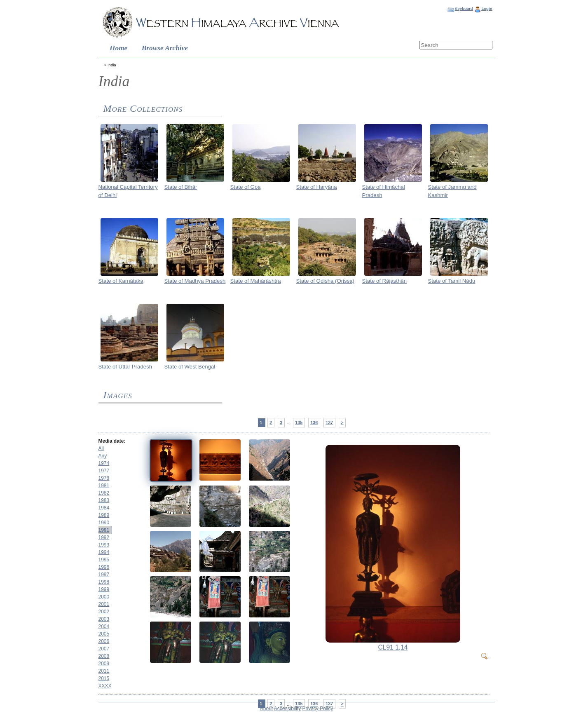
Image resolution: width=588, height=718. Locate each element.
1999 (104, 589)
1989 (104, 515)
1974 (104, 463)
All (101, 448)
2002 (104, 612)
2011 (104, 671)
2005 (104, 634)
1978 (104, 478)
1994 (104, 552)
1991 (104, 530)
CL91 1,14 (393, 647)
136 (314, 422)
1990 (104, 523)
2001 (104, 604)
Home (118, 48)
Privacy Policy (318, 709)
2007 (104, 649)
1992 (104, 537)
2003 (104, 619)
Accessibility (287, 709)
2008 (104, 656)
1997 (104, 575)
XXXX (105, 686)
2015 (104, 678)
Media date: (112, 441)
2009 (104, 664)
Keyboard (464, 8)
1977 (104, 471)
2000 (104, 597)
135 (299, 422)
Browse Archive (165, 48)
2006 (104, 641)
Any (103, 456)
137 (329, 422)
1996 (104, 567)
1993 (104, 545)
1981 (104, 486)
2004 (104, 626)
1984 (104, 508)
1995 (104, 560)
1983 (104, 500)
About (266, 709)
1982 (104, 493)
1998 (104, 582)
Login (487, 8)
